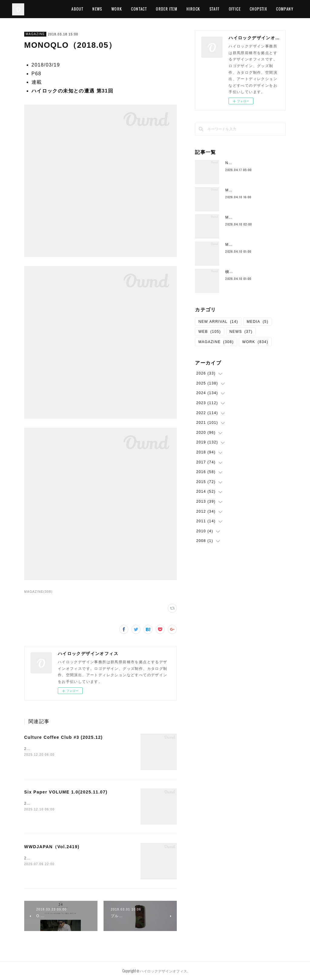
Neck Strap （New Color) (252, 163)
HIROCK (227, 9)
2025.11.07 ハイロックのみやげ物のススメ (66, 803)
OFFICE (268, 9)
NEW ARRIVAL (218, 322)
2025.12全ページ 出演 (48, 749)
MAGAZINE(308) (38, 592)
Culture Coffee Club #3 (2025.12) (64, 737)
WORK (150, 9)
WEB (210, 332)
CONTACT (173, 9)
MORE (288, 9)
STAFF (248, 9)
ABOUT (111, 9)
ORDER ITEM (200, 9)
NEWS (131, 9)
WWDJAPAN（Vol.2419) (52, 847)
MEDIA (258, 322)
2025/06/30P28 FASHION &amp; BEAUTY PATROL (75, 858)
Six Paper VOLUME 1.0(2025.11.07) (66, 792)
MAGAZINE (35, 34)
